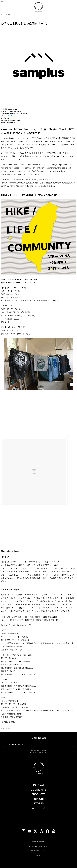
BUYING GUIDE (39, 855)
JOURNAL (38, 785)
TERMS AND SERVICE (38, 851)
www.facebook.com (11, 116)
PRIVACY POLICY (38, 842)
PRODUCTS (38, 794)
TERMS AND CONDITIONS (39, 846)
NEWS (8, 14)
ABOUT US (39, 808)
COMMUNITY (39, 790)
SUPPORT (38, 799)
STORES (39, 803)
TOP (2, 14)
